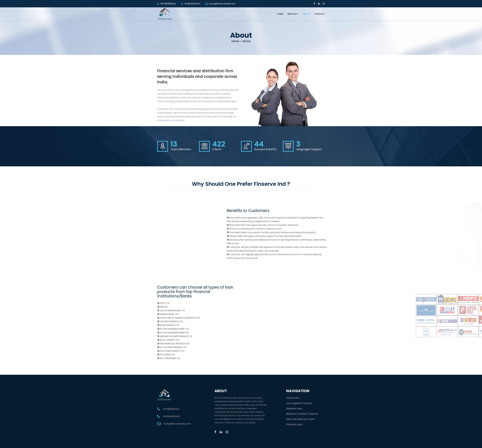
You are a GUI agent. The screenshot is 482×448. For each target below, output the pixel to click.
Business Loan (294, 409)
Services (293, 14)
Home (280, 14)
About (306, 14)
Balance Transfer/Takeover (302, 414)
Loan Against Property (299, 403)
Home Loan (293, 398)
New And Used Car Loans (301, 419)
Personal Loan (294, 424)
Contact (320, 14)
